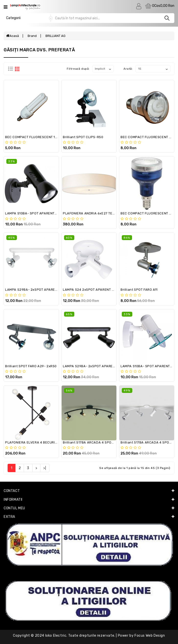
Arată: (128, 69)
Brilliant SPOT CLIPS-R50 (83, 137)
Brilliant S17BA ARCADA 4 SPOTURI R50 (94, 442)
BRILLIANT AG (56, 36)
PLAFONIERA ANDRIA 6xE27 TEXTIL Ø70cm (97, 213)
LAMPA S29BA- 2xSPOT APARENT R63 (94, 366)
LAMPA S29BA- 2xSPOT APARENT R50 (36, 290)
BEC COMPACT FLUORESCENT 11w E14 (35, 137)
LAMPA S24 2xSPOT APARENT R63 (90, 290)
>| (45, 468)
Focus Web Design (150, 636)
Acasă (12, 36)
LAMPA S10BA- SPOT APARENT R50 (149, 366)
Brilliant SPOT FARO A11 (139, 290)
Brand (32, 36)
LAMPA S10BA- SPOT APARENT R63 (33, 213)
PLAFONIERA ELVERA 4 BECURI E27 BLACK (39, 442)
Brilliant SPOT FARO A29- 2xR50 (31, 366)
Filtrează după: (78, 69)
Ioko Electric (56, 636)
